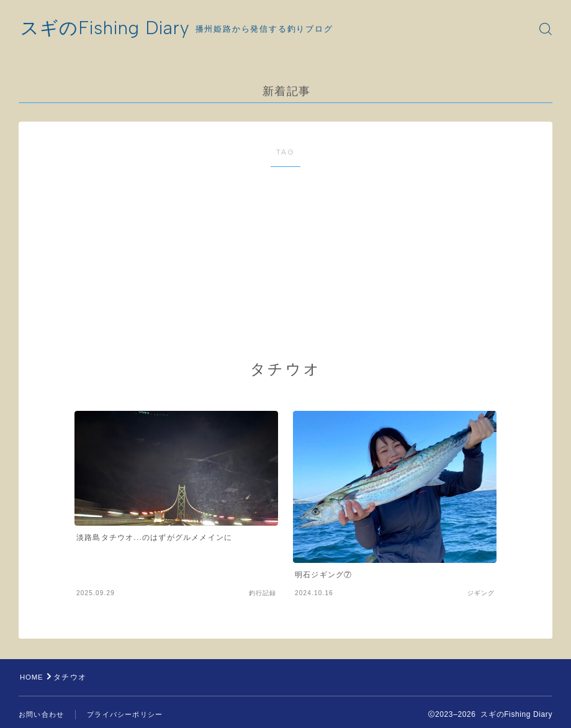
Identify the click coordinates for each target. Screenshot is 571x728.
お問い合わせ (41, 714)
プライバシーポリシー (125, 714)
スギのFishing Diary (108, 29)
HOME (33, 677)
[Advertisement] (304, 264)
